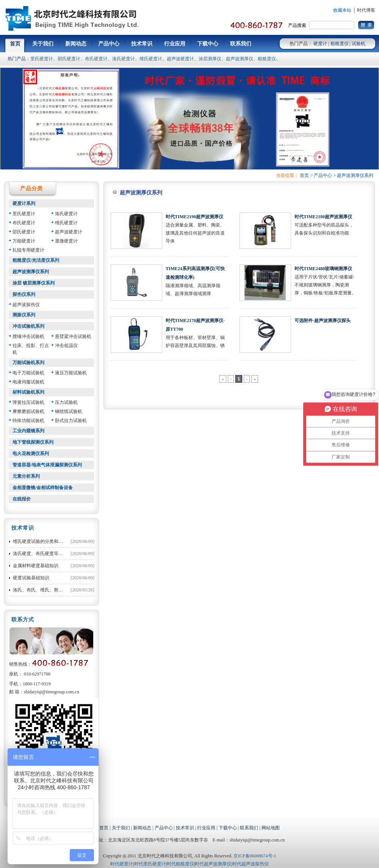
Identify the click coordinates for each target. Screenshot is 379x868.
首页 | (105, 828)
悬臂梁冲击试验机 (73, 336)
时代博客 (366, 10)
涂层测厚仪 (210, 59)
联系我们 (249, 828)
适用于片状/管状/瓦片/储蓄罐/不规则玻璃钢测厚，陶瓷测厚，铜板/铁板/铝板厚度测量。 (325, 285)
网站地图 (271, 828)
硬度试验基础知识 (31, 578)
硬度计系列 (24, 203)
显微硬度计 (66, 241)
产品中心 (323, 175)
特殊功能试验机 (28, 421)
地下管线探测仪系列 (33, 442)
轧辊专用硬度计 (28, 250)
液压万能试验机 (71, 373)
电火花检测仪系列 (31, 454)
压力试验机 (66, 402)
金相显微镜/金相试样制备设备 (43, 488)
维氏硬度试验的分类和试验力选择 (47, 541)
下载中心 (228, 828)
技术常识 (185, 828)
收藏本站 (342, 10)
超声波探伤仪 (26, 305)
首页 (304, 175)
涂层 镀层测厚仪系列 (34, 283)
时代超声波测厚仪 (213, 864)
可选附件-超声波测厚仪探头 (323, 321)
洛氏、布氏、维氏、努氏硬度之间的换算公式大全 (63, 590)
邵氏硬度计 (69, 59)
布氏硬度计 (96, 59)
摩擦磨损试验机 (28, 411)
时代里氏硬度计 (150, 864)
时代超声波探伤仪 (251, 864)
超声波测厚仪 (240, 59)
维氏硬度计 (151, 59)
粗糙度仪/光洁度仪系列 (36, 260)
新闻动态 (142, 828)
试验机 (359, 44)
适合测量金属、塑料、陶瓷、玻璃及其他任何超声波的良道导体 (195, 233)
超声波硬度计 (180, 59)
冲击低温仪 (66, 346)
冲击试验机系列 (28, 326)
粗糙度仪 (340, 44)
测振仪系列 (24, 315)
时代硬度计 (122, 864)
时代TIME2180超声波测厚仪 (323, 217)
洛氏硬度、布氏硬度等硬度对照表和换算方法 (58, 554)
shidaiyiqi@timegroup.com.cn (52, 692)
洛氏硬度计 (124, 59)
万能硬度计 (24, 241)
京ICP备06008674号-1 (255, 856)
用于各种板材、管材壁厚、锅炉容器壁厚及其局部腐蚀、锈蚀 (195, 346)
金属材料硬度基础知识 (36, 566)
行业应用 (206, 828)
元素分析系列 (26, 476)
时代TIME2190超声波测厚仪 (194, 217)
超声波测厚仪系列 (355, 175)
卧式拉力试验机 (71, 421)
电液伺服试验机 (28, 382)
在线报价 (22, 499)
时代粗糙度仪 (180, 864)
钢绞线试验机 (69, 411)
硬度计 (320, 44)
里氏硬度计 (42, 59)
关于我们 (121, 828)
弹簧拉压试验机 (28, 402)
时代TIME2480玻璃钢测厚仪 (323, 269)
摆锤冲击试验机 (28, 336)
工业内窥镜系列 (28, 431)
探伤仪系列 (24, 294)
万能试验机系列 (28, 363)
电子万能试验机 (28, 373)
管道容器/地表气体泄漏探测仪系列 (47, 465)
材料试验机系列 (28, 392)
